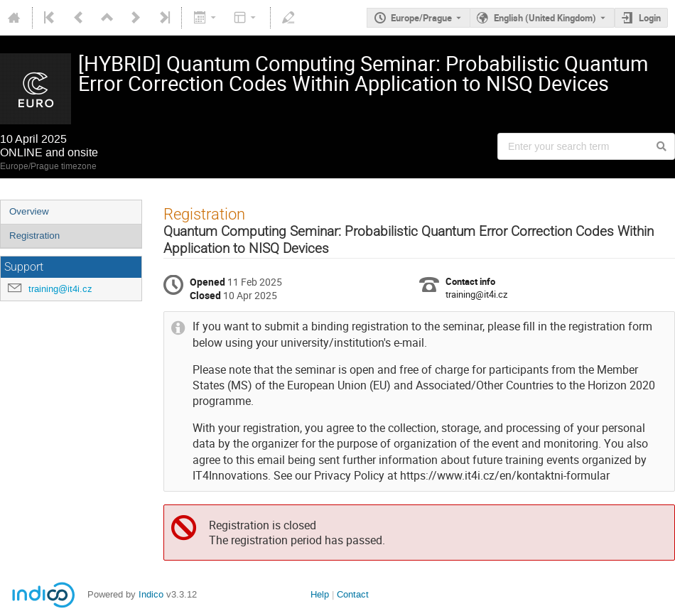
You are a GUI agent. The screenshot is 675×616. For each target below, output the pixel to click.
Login (650, 18)
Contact (353, 594)
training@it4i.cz (60, 289)
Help (320, 594)
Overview (29, 211)
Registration (34, 236)
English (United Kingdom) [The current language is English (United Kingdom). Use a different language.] (545, 18)
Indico (151, 594)
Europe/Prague (421, 18)
